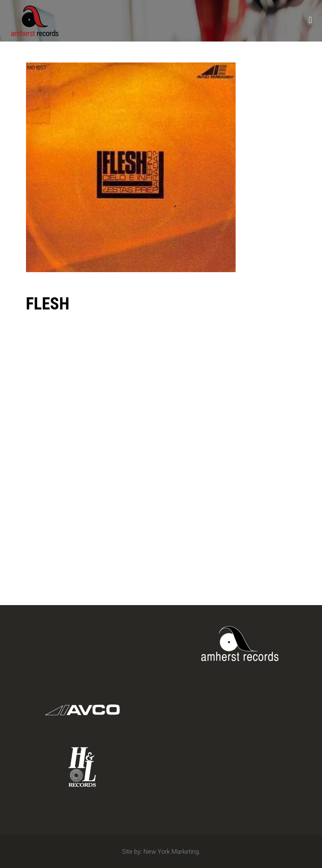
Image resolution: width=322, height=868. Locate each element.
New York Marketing (171, 852)
